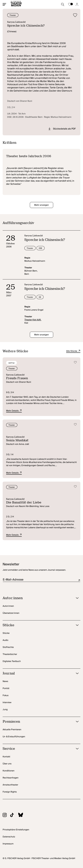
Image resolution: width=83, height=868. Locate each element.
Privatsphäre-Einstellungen (16, 830)
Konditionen (9, 771)
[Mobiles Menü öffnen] (4, 4)
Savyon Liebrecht (16, 22)
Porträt (6, 688)
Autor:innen (8, 606)
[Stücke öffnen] (37, 625)
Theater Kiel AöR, (33, 320)
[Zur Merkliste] (70, 4)
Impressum (8, 844)
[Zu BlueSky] (22, 815)
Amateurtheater (10, 785)
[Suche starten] (63, 4)
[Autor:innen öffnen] (37, 598)
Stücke (6, 633)
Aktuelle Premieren (12, 730)
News (5, 681)
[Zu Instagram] (6, 815)
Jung (5, 710)
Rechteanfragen (11, 778)
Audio (5, 640)
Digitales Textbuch (12, 661)
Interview (7, 703)
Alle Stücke (73, 351)
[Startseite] (16, 4)
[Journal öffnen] (37, 673)
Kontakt (6, 757)
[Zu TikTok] (14, 815)
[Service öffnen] (37, 749)
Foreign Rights (10, 792)
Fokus (6, 695)
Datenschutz (9, 837)
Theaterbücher (10, 654)
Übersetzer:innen (11, 613)
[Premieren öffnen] (37, 722)
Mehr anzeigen (41, 205)
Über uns (7, 764)
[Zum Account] (77, 4)
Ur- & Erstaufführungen (14, 737)
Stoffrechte (8, 647)
